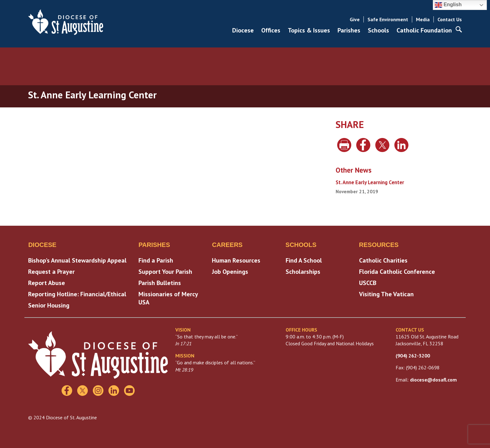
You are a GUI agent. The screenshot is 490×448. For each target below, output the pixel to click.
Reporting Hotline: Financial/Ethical (77, 294)
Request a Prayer (51, 272)
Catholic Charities (383, 260)
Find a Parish (156, 260)
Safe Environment (388, 19)
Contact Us (450, 19)
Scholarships (303, 272)
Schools (378, 30)
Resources (379, 245)
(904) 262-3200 (413, 356)
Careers (227, 245)
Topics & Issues (309, 30)
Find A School (304, 260)
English (448, 5)
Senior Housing (49, 305)
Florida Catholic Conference (397, 272)
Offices (271, 30)
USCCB (368, 283)
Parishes (349, 30)
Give (355, 19)
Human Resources (236, 260)
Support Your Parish (165, 272)
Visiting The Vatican (386, 294)
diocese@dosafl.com (433, 380)
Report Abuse (47, 283)
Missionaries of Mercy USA (168, 298)
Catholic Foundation (424, 30)
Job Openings (230, 272)
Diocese (243, 30)
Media (423, 19)
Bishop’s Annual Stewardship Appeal (77, 260)
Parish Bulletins (160, 283)
